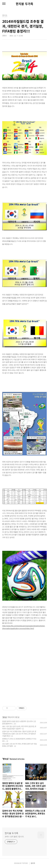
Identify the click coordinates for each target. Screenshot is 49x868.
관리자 (33, 863)
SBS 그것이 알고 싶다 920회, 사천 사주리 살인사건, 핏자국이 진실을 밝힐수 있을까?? (19, 727)
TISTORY (25, 863)
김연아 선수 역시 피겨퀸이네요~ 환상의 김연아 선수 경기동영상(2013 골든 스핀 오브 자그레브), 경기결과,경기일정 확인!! (19, 734)
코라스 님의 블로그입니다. (14, 836)
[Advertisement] (24, 671)
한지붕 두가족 (24, 4)
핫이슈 (5, 717)
